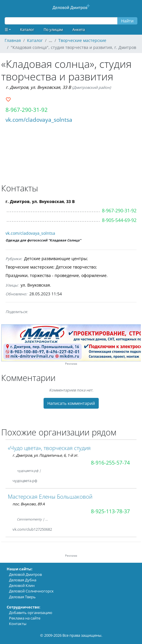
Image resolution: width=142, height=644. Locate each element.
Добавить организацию (31, 613)
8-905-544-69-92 (119, 220)
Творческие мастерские (29, 267)
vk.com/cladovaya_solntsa (39, 120)
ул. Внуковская (35, 285)
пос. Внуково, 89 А (29, 504)
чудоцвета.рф (25, 481)
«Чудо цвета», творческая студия (49, 448)
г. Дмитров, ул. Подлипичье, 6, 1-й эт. (45, 455)
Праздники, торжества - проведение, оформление (56, 275)
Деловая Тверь (22, 597)
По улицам (53, 29)
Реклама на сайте (25, 618)
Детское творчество (76, 267)
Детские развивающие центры (55, 259)
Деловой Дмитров (25, 574)
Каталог (27, 29)
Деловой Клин (22, 585)
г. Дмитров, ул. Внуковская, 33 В (38, 87)
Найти (127, 21)
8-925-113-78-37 (110, 511)
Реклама (71, 364)
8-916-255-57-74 (110, 463)
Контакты (18, 624)
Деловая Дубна (23, 580)
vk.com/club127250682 (32, 529)
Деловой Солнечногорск (31, 591)
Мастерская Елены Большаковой (50, 496)
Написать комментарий (71, 403)
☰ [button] (6, 29)
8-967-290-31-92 (27, 110)
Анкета (79, 29)
